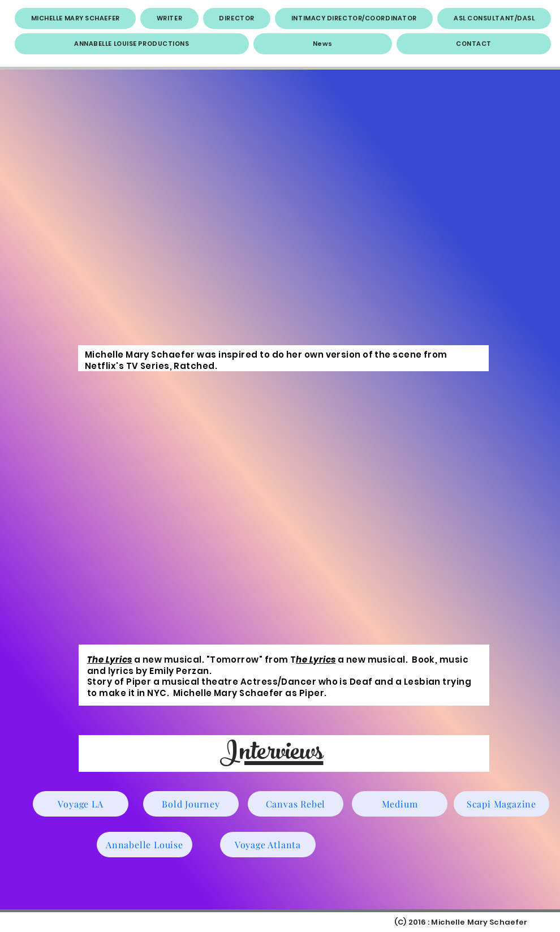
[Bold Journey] (191, 804)
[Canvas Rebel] (296, 804)
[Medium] (400, 804)
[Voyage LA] (81, 804)
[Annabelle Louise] (145, 845)
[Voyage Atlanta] (268, 845)
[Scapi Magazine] (501, 804)
